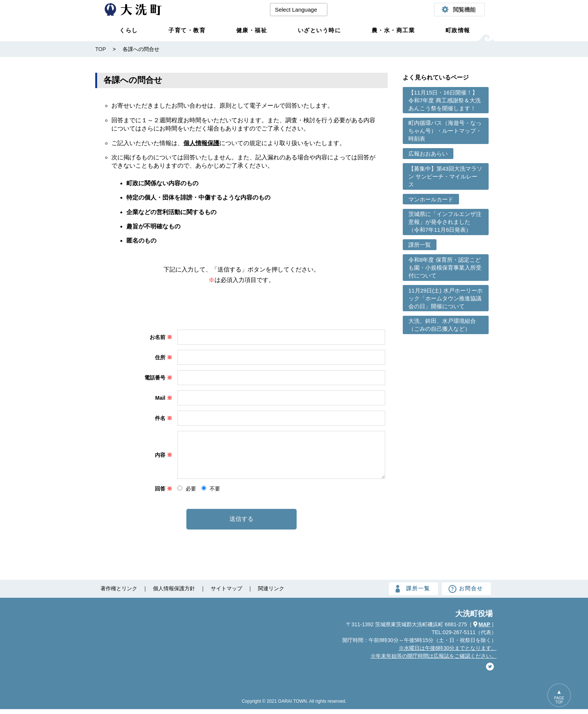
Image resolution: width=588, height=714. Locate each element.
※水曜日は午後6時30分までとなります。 (448, 653)
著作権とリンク (119, 593)
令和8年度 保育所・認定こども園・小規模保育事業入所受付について (445, 268)
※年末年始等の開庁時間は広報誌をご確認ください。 (433, 661)
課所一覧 (420, 245)
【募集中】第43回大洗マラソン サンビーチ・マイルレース (445, 176)
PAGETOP (559, 700)
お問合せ (471, 593)
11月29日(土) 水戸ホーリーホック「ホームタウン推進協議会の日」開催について (445, 298)
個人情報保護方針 (174, 593)
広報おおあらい (428, 154)
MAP (484, 629)
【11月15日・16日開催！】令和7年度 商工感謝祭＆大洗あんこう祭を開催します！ (445, 100)
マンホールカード (431, 199)
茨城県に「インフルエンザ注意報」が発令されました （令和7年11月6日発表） (445, 222)
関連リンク (271, 593)
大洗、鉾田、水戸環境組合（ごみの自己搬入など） (442, 325)
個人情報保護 (201, 143)
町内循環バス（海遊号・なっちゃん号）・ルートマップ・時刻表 (445, 131)
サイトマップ (226, 593)
